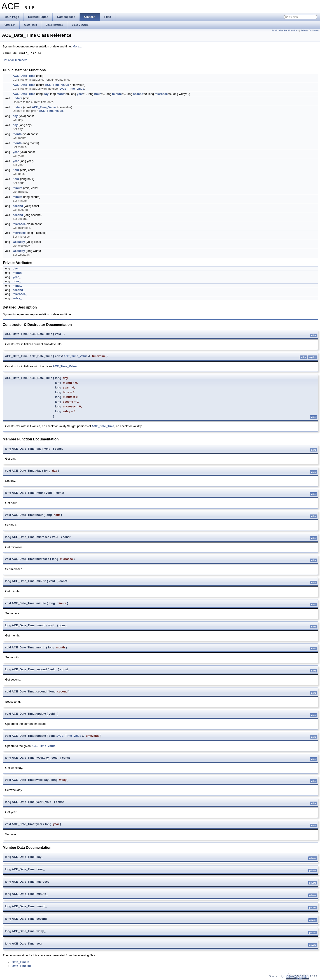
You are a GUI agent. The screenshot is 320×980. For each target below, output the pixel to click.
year (80, 94)
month (61, 94)
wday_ (17, 298)
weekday (19, 242)
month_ (18, 273)
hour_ (17, 281)
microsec (161, 94)
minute (117, 94)
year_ (16, 277)
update (18, 98)
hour (97, 94)
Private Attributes (310, 30)
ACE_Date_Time (24, 76)
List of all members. (15, 60)
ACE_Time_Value (57, 85)
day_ (16, 268)
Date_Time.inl (21, 966)
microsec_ (20, 294)
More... (77, 46)
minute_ (18, 286)
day (46, 94)
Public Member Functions (285, 30)
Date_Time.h (20, 962)
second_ (19, 290)
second (138, 94)
